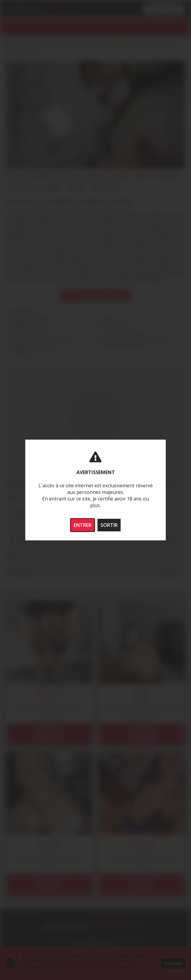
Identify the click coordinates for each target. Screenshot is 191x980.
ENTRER (83, 525)
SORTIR (109, 525)
